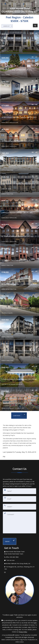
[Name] (19, 491)
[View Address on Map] (19, 568)
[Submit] (10, 541)
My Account (28, 4)
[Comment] (19, 522)
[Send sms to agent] (6, 4)
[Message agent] (19, 560)
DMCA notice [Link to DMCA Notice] (20, 642)
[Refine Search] (35, 26)
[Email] (19, 499)
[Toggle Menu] (36, 2)
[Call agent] (2, 4)
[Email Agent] (19, 572)
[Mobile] (19, 507)
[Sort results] (7, 26)
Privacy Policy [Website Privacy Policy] (23, 632)
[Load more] (19, 416)
